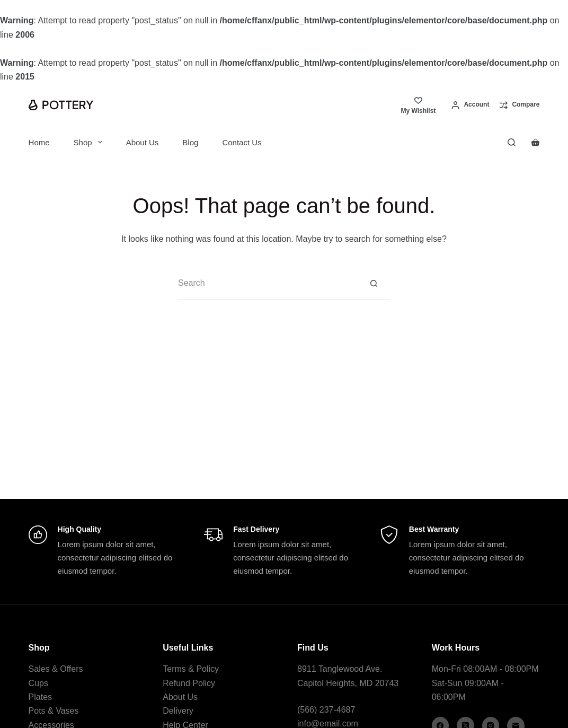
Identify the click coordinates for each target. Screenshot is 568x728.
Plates (40, 697)
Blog (190, 142)
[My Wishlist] (418, 105)
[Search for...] (268, 284)
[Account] (470, 105)
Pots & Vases (54, 711)
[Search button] (374, 284)
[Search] (512, 142)
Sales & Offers (56, 669)
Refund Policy (189, 683)
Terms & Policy (191, 669)
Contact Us (242, 142)
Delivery (178, 711)
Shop (90, 142)
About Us (143, 142)
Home (39, 142)
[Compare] (520, 105)
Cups (38, 683)
